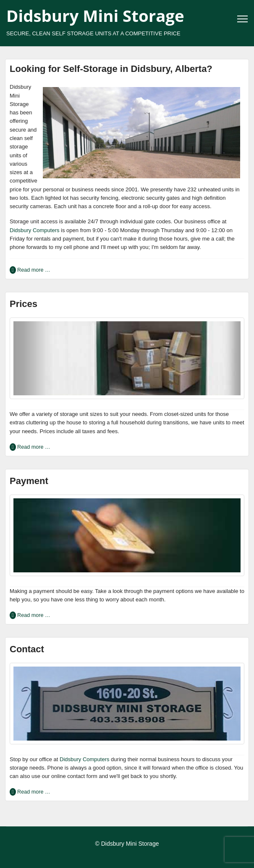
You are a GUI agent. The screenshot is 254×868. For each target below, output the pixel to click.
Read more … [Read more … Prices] (33, 447)
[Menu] (242, 19)
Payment (29, 481)
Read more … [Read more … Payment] (33, 615)
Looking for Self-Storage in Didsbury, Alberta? (111, 69)
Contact (27, 649)
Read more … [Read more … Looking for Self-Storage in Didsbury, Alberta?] (33, 270)
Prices (24, 304)
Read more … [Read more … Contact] (33, 792)
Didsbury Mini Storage (95, 16)
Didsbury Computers (35, 230)
